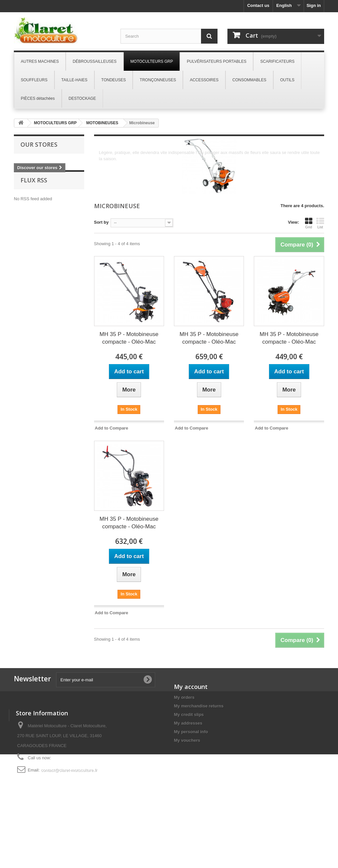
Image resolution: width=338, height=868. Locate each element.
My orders (184, 697)
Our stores (39, 144)
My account (191, 687)
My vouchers (187, 740)
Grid (309, 223)
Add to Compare (111, 428)
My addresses (188, 723)
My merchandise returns (199, 706)
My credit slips (189, 715)
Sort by (101, 222)
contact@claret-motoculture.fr (69, 825)
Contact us (258, 5)
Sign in (314, 5)
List (320, 223)
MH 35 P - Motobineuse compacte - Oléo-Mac (129, 338)
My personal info (191, 732)
